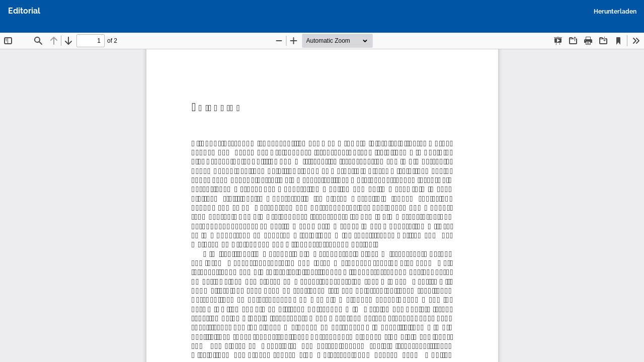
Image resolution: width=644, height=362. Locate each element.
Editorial (24, 11)
